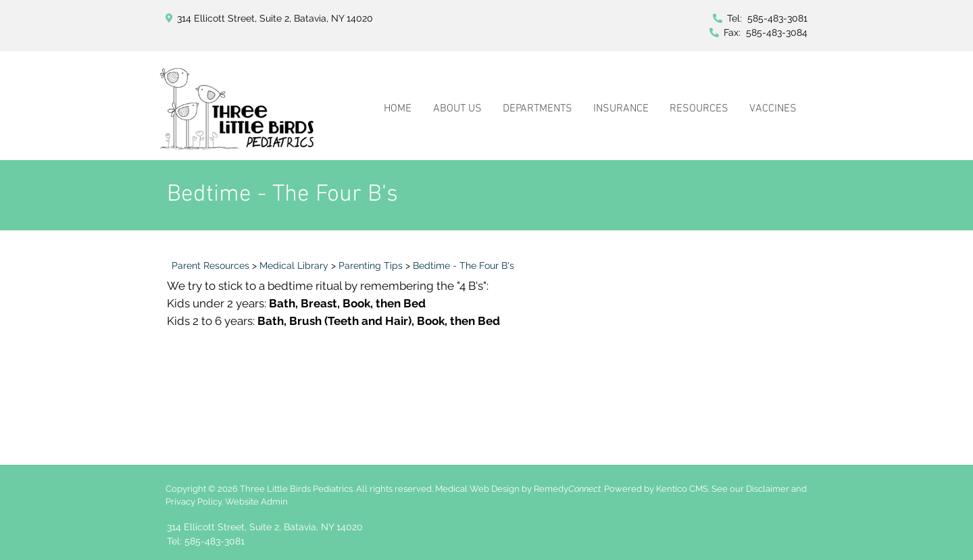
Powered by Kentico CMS (656, 489)
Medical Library (294, 265)
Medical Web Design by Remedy (518, 489)
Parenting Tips (371, 265)
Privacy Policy (194, 502)
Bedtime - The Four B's (464, 265)
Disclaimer (768, 489)
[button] (457, 94)
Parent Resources (210, 265)
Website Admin (256, 502)
